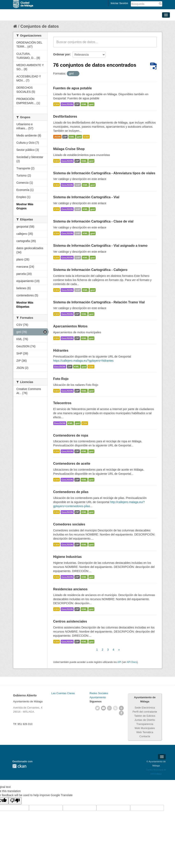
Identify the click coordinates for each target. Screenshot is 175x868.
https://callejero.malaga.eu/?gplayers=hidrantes (83, 361)
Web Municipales (145, 728)
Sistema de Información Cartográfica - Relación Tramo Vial (99, 302)
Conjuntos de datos (40, 26)
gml (91, 104)
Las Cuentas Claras (63, 693)
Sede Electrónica (145, 708)
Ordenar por (62, 54)
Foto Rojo (61, 379)
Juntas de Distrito (145, 720)
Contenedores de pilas (71, 492)
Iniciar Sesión (119, 3)
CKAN (19, 766)
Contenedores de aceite (72, 464)
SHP (78, 185)
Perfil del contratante (145, 712)
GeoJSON (67, 104)
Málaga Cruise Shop (69, 149)
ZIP (77, 104)
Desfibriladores (65, 116)
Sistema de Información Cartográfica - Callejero (90, 270)
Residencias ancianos (70, 589)
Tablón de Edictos (145, 716)
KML (84, 104)
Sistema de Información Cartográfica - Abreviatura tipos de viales (104, 173)
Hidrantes (61, 350)
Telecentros (62, 403)
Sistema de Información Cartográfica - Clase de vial (93, 221)
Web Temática (145, 732)
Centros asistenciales (70, 621)
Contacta (145, 736)
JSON (57, 137)
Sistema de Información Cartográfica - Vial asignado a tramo (100, 246)
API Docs (132, 662)
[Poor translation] (15, 801)
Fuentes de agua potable (73, 88)
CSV (57, 104)
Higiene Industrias (68, 557)
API (119, 662)
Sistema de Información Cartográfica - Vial (86, 197)
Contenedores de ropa (71, 435)
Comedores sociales (69, 524)
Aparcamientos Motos (70, 326)
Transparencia (145, 724)
